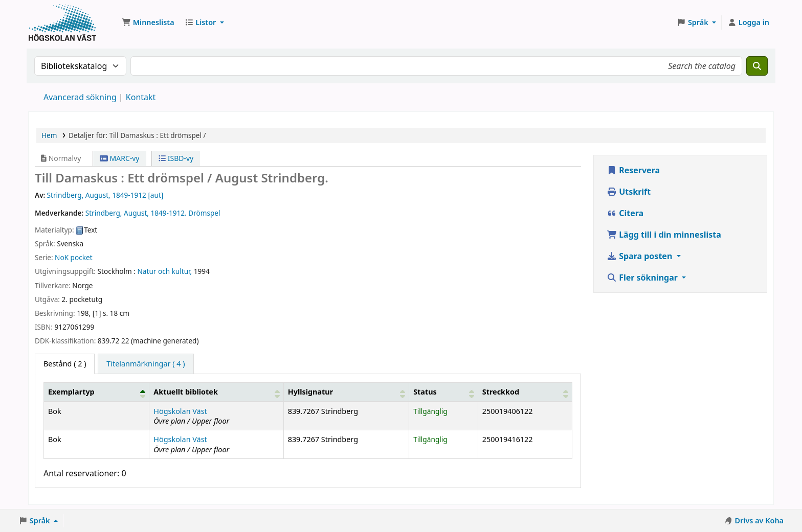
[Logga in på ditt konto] (748, 22)
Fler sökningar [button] (643, 277)
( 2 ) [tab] (65, 364)
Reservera (633, 170)
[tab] (146, 364)
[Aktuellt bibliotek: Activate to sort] (216, 392)
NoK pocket (73, 257)
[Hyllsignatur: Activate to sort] (346, 392)
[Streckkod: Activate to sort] (525, 392)
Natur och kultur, (165, 271)
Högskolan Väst (180, 411)
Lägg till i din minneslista (664, 235)
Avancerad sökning (80, 97)
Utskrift (629, 192)
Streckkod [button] (501, 392)
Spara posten (640, 256)
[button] (148, 22)
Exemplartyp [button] (71, 392)
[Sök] (757, 66)
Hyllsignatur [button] (310, 392)
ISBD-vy (176, 158)
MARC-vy (120, 158)
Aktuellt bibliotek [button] (185, 392)
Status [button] (425, 392)
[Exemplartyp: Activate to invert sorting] (97, 392)
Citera (625, 213)
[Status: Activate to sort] (444, 392)
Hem (49, 135)
